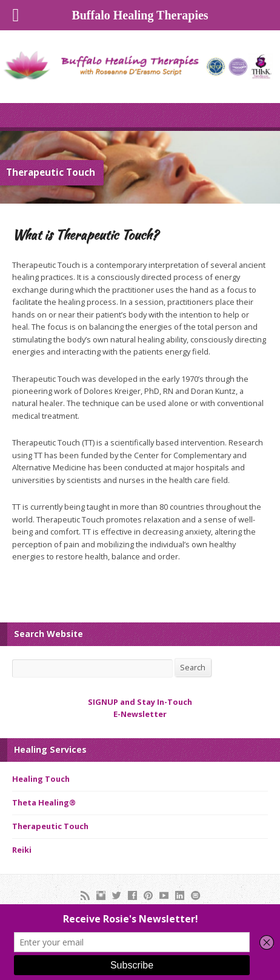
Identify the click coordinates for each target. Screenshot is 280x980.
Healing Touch (41, 779)
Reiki (22, 850)
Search (193, 667)
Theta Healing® (44, 802)
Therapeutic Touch (50, 826)
